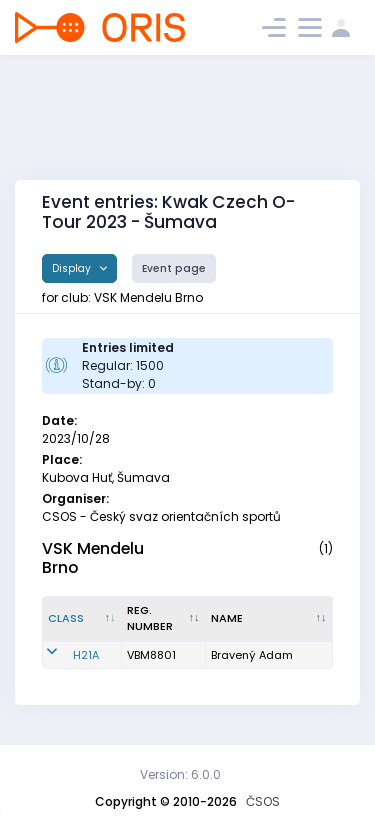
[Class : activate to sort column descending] (82, 619)
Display (73, 268)
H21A (86, 655)
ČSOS (263, 801)
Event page (174, 268)
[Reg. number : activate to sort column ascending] (164, 619)
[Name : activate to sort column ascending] (269, 619)
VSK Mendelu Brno (93, 558)
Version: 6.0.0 (180, 774)
